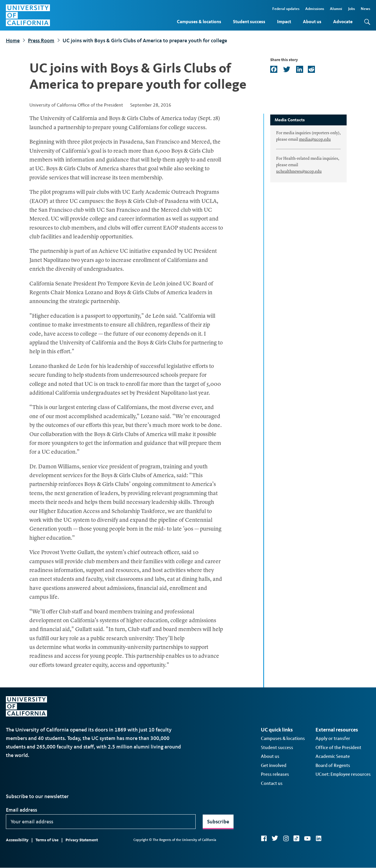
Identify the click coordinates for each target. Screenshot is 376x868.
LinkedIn (318, 838)
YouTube (307, 838)
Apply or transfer (333, 738)
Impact (284, 22)
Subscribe (218, 822)
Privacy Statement (82, 840)
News (365, 9)
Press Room (41, 41)
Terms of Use (47, 840)
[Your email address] (101, 822)
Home (13, 41)
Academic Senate (333, 756)
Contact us (272, 783)
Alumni (336, 9)
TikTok (296, 838)
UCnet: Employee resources (343, 774)
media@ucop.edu (315, 139)
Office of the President (338, 747)
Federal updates (286, 9)
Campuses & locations (199, 22)
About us (312, 22)
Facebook (264, 838)
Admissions (315, 9)
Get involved (274, 765)
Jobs (351, 9)
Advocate (343, 22)
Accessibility (17, 840)
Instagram (286, 838)
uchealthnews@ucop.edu (299, 171)
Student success (249, 22)
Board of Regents (333, 765)
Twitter (275, 838)
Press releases (275, 774)
